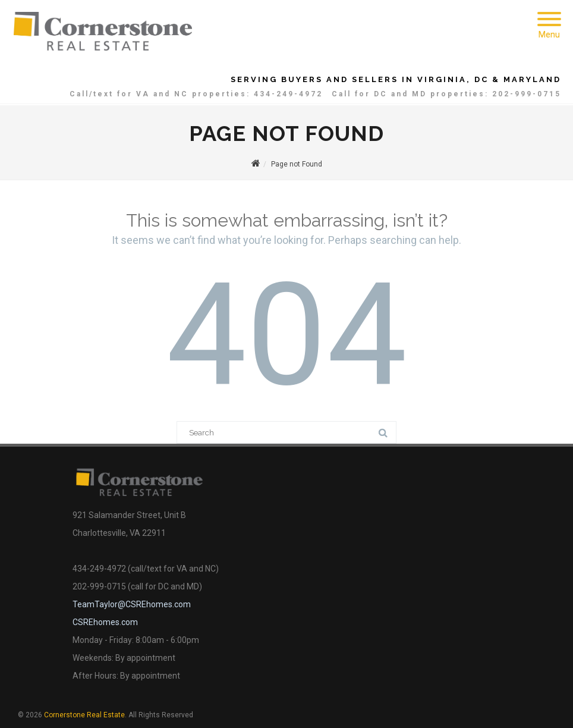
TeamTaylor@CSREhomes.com (132, 604)
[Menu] (549, 12)
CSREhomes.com (105, 622)
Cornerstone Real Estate (84, 715)
